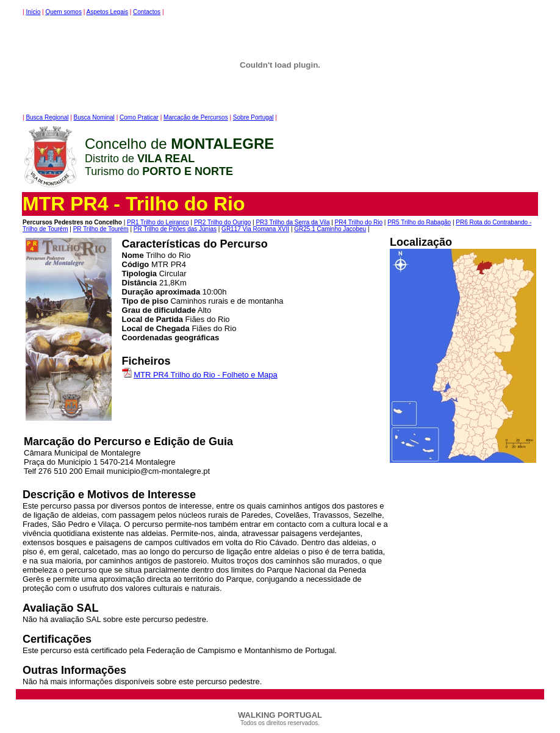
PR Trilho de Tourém (101, 229)
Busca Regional (47, 117)
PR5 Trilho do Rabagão (419, 222)
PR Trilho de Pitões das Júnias (175, 229)
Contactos (147, 12)
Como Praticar (139, 117)
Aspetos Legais (107, 12)
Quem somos (63, 12)
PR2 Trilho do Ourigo (222, 222)
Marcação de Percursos (196, 117)
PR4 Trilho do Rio (359, 222)
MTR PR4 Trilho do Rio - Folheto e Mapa (206, 375)
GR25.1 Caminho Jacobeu (330, 229)
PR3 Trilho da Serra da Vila (293, 222)
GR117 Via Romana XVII (255, 229)
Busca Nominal (94, 117)
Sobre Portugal (253, 117)
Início (33, 12)
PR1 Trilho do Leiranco (158, 222)
